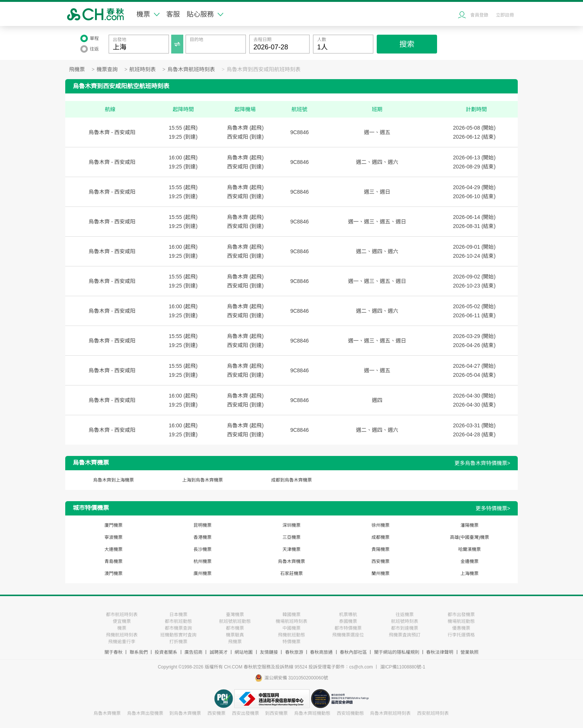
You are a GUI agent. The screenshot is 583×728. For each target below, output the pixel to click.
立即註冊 (505, 15)
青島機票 (114, 561)
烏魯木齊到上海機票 (114, 480)
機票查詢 (107, 70)
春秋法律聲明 (440, 652)
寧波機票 (114, 537)
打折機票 (178, 642)
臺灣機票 (235, 615)
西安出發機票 (245, 713)
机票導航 (348, 615)
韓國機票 (291, 615)
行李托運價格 (461, 635)
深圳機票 (291, 525)
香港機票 (203, 537)
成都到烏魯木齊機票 (291, 480)
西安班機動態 (350, 713)
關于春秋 (114, 652)
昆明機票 (203, 525)
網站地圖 (244, 652)
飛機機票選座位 (348, 635)
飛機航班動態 (291, 635)
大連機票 (114, 549)
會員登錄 (479, 15)
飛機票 (77, 70)
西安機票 (380, 561)
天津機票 (291, 549)
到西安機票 (276, 713)
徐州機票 (380, 525)
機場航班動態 (461, 621)
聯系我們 (139, 652)
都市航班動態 (178, 621)
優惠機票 (461, 628)
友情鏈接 (269, 652)
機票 (148, 14)
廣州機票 (203, 574)
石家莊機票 (291, 574)
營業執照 (469, 652)
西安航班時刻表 (433, 713)
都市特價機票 (348, 628)
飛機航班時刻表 (122, 635)
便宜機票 (122, 621)
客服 (173, 14)
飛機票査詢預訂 (405, 635)
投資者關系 (166, 652)
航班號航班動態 (235, 621)
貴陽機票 (380, 549)
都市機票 (235, 628)
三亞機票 (291, 537)
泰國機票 (348, 621)
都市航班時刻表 (122, 615)
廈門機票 (114, 525)
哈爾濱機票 (469, 549)
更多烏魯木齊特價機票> (482, 463)
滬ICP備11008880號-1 (403, 667)
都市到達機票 (405, 628)
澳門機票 (114, 574)
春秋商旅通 (321, 652)
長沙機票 (203, 549)
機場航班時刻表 (291, 621)
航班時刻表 (143, 70)
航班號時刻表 (405, 621)
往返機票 (405, 615)
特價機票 (291, 642)
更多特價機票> (493, 508)
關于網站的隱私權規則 (397, 652)
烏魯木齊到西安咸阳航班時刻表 (264, 70)
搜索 (407, 44)
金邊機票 (469, 561)
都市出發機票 (461, 615)
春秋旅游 (294, 652)
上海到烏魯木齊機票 (203, 480)
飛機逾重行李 (122, 642)
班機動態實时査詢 (178, 635)
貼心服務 (205, 14)
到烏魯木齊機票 (185, 713)
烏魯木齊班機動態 (312, 713)
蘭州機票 (380, 574)
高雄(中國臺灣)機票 (469, 537)
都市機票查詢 (178, 628)
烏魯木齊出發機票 (145, 713)
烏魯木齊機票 (291, 561)
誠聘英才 (219, 652)
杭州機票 (203, 561)
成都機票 (380, 537)
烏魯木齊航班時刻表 (191, 70)
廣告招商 (193, 652)
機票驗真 (235, 635)
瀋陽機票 (469, 525)
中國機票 (291, 628)
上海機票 (469, 574)
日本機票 (178, 615)
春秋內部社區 (353, 652)
